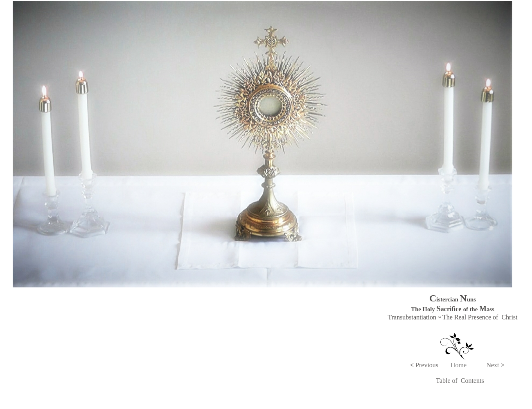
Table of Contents (460, 381)
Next (495, 365)
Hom (457, 365)
